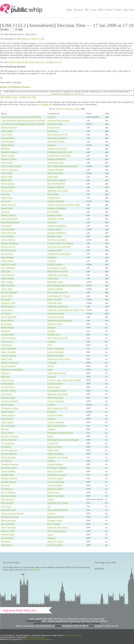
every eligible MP (44, 104)
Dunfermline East (55, 163)
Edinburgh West (55, 303)
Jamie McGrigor (8, 457)
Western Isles (54, 334)
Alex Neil (5, 485)
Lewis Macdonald (9, 219)
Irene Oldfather (8, 268)
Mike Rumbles (8, 285)
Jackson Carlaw (8, 356)
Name (59, 109)
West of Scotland (55, 173)
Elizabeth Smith (8, 510)
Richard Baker (8, 138)
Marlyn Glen (7, 180)
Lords (93, 10)
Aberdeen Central (56, 219)
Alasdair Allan (7, 334)
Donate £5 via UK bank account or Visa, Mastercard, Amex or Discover (67, 623)
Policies (109, 10)
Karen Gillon (7, 177)
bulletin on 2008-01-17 (31, 39)
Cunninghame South (57, 268)
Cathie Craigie (8, 156)
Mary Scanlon (7, 503)
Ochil (50, 345)
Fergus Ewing (7, 380)
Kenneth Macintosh (10, 222)
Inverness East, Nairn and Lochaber (64, 380)
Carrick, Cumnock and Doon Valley (64, 205)
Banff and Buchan (56, 517)
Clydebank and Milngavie (59, 254)
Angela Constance (10, 363)
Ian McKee (6, 461)
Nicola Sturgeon (9, 520)
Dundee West (54, 387)
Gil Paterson (7, 489)
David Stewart (8, 306)
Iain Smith (6, 299)
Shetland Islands (55, 289)
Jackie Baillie (7, 131)
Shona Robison (8, 492)
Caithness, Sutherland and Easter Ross (66, 310)
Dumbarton (52, 131)
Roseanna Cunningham (12, 370)
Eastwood (52, 222)
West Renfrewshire (56, 184)
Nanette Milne (8, 475)
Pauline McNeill (8, 250)
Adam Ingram (7, 422)
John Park (6, 271)
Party (77, 109)
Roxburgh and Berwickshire (60, 433)
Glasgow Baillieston (56, 159)
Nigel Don (6, 373)
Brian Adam (6, 324)
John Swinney (8, 524)
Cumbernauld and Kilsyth (59, 156)
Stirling (50, 366)
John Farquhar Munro (11, 166)
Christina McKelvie (10, 464)
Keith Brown (7, 345)
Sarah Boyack (8, 142)
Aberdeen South (55, 124)
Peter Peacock (8, 275)
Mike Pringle (7, 282)
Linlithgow (52, 257)
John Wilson (7, 545)
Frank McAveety (9, 233)
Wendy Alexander (9, 127)
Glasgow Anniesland (57, 149)
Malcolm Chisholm (10, 152)
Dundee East (53, 492)
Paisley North (53, 127)
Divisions (78, 10)
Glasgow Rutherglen (57, 208)
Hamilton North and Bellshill (60, 243)
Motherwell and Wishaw (58, 120)
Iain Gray (5, 194)
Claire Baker (7, 135)
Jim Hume (6, 201)
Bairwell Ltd (35, 570)
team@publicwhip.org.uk (36, 637)
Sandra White (7, 538)
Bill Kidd (5, 429)
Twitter (118, 10)
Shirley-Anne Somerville (12, 513)
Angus (50, 534)
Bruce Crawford (8, 366)
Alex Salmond (8, 499)
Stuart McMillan (8, 471)
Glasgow (51, 145)
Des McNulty (7, 254)
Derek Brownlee (9, 349)
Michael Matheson (10, 450)
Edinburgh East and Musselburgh (63, 440)
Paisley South (54, 198)
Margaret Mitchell (9, 478)
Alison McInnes (8, 240)
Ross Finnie (7, 173)
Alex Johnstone (8, 426)
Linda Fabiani (7, 384)
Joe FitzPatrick (8, 387)
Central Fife (53, 443)
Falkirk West (53, 450)
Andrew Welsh (8, 534)
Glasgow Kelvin (54, 250)
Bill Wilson (6, 541)
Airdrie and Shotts (56, 317)
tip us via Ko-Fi (76, 94)
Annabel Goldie (8, 398)
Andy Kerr (6, 212)
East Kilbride (53, 212)
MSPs (101, 10)
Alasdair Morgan (9, 482)
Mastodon (99, 568)
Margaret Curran (9, 159)
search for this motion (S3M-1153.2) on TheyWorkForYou (35, 62)
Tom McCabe (7, 236)
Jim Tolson (6, 313)
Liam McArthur (8, 229)
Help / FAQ (128, 10)
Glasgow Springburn (57, 226)
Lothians (51, 117)
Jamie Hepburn (8, 415)
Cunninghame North (57, 391)
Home (69, 10)
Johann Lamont (8, 215)
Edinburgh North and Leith (60, 152)
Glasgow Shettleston (57, 233)
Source (26, 87)
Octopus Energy (58, 94)
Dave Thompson (9, 527)
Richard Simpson (9, 292)
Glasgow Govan (55, 520)
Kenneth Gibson (9, 391)
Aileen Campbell (9, 352)
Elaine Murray (8, 261)
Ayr (49, 506)
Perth (50, 370)
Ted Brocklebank (9, 338)
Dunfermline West (56, 313)
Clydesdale (52, 177)
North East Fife (54, 299)
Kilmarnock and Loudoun (59, 359)
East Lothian (53, 194)
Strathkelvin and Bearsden (60, 320)
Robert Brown (7, 145)
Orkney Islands (54, 229)
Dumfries (51, 261)
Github (58, 626)
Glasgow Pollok (54, 215)
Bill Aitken (6, 331)
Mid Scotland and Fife (57, 135)
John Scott (6, 506)
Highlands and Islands (58, 191)
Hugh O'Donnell (8, 264)
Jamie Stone (7, 310)
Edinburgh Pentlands (57, 468)
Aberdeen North (55, 324)
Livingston (52, 363)
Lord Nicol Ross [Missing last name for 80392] (23, 124)
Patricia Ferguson (9, 170)
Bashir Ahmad (8, 327)
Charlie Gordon (8, 187)
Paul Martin (6, 226)
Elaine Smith (7, 296)
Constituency (68, 109)
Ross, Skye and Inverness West (62, 166)
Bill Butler (5, 149)
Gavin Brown (7, 342)
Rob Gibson (7, 394)
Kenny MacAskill (9, 440)
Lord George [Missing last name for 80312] (21, 117)
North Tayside (54, 524)
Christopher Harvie (10, 408)
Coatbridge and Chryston (59, 296)
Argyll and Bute (54, 447)
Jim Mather (6, 447)
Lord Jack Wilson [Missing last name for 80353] (23, 120)
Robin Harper (7, 405)
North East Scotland (57, 138)
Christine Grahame (10, 401)
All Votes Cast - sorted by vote (18, 97)
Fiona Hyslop (7, 419)
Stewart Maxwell (9, 454)
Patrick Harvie (8, 412)
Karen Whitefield (9, 317)
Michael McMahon (10, 243)
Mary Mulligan (8, 257)
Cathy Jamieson (9, 205)
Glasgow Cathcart (56, 187)
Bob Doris (6, 377)
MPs (87, 10)
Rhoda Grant (7, 191)
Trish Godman (8, 184)
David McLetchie (9, 468)
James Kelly (7, 208)
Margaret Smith (8, 303)
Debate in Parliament (10, 87)
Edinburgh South (55, 282)
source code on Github (72, 635)
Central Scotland (55, 264)
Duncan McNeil (8, 247)
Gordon (51, 499)
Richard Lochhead (10, 436)
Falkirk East (53, 278)
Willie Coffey (7, 359)
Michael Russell (8, 496)
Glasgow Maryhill (55, 170)
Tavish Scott (7, 289)
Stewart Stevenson (10, 517)
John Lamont (7, 433)
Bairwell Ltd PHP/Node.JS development (37, 639)
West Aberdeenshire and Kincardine (64, 285)
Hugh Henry (7, 198)
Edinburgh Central (56, 142)
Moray (50, 436)
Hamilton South (54, 236)
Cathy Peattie (7, 278)
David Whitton (8, 320)
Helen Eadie (7, 163)
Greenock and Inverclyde (59, 247)
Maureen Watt (8, 531)
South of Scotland (56, 201)
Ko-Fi (91, 626)
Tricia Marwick (8, 443)
